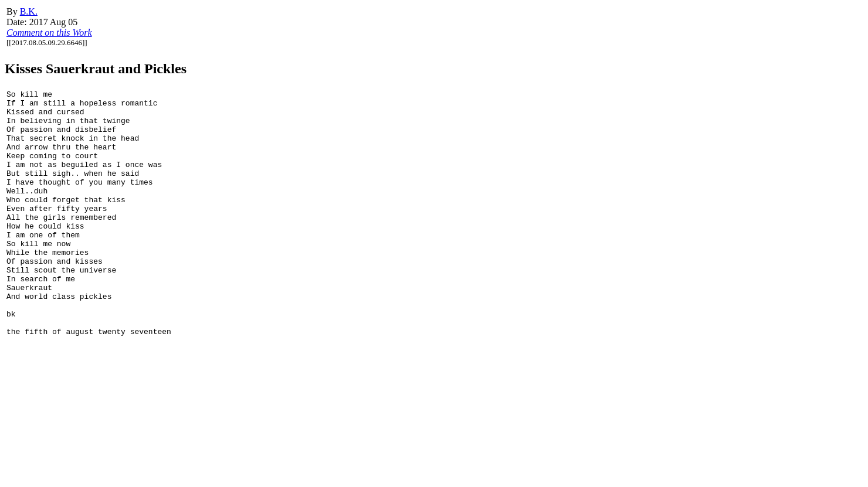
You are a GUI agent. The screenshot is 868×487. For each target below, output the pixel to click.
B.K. (29, 11)
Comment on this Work (49, 33)
